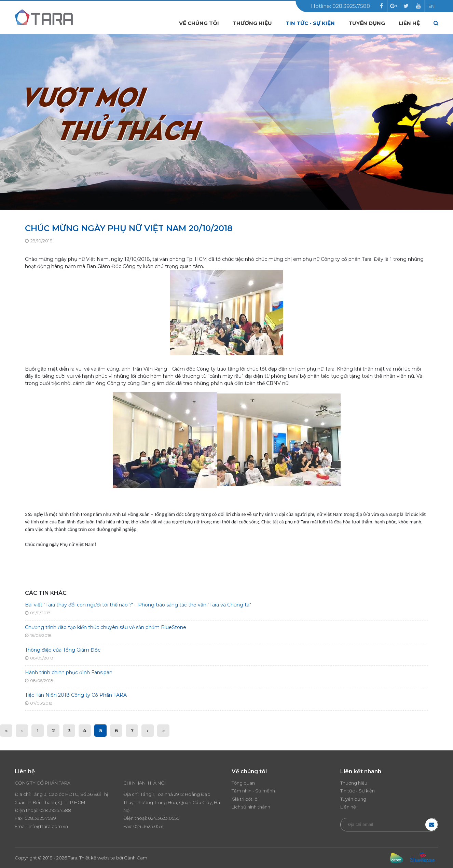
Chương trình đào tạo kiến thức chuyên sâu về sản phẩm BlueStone (106, 627)
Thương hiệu (252, 23)
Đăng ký (431, 825)
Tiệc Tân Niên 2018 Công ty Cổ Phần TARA (76, 695)
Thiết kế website (97, 858)
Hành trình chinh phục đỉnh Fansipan (69, 672)
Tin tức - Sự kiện (310, 23)
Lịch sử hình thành (251, 807)
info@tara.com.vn (48, 826)
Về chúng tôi (199, 23)
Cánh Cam (136, 858)
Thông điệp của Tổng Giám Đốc (63, 650)
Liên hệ (409, 23)
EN (431, 6)
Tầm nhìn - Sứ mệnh (253, 791)
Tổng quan (243, 783)
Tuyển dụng (367, 23)
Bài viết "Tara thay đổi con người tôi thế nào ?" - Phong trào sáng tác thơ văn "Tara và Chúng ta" (138, 605)
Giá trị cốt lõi (245, 799)
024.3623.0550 (164, 818)
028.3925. (50, 810)
